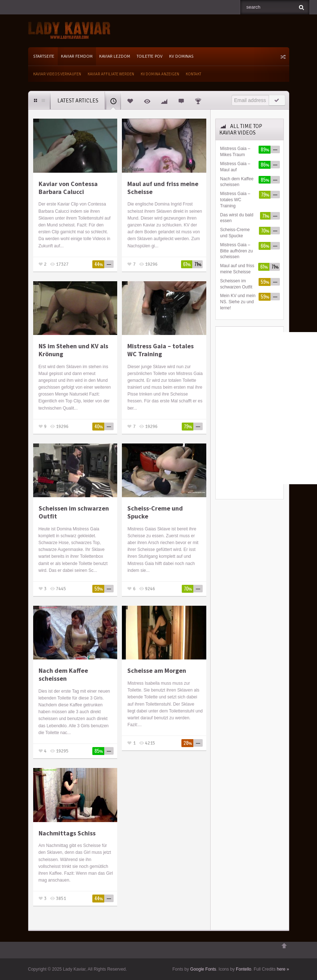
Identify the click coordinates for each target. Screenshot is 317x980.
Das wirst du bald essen (237, 218)
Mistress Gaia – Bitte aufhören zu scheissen (236, 251)
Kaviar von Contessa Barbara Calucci (68, 188)
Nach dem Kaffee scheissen (63, 674)
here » (283, 969)
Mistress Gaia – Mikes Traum (235, 152)
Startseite (44, 56)
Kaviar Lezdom (115, 56)
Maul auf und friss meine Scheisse (163, 188)
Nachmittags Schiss (67, 833)
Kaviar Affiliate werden (111, 74)
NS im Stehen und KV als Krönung (73, 350)
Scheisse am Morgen (157, 671)
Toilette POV (150, 56)
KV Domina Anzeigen (160, 74)
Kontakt (193, 74)
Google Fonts (203, 969)
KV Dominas (181, 56)
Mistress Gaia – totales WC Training (160, 350)
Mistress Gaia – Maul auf (235, 167)
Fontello (244, 969)
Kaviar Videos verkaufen (57, 74)
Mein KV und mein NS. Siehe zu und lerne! (238, 302)
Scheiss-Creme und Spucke (155, 512)
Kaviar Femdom (77, 56)
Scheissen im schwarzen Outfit (74, 512)
